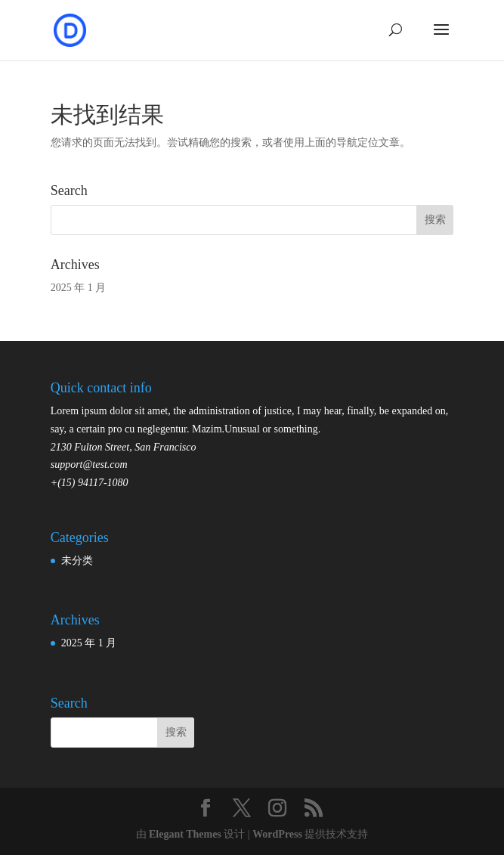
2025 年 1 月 (79, 288)
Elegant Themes (185, 834)
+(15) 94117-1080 (90, 483)
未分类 (77, 561)
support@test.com (89, 465)
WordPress (277, 834)
